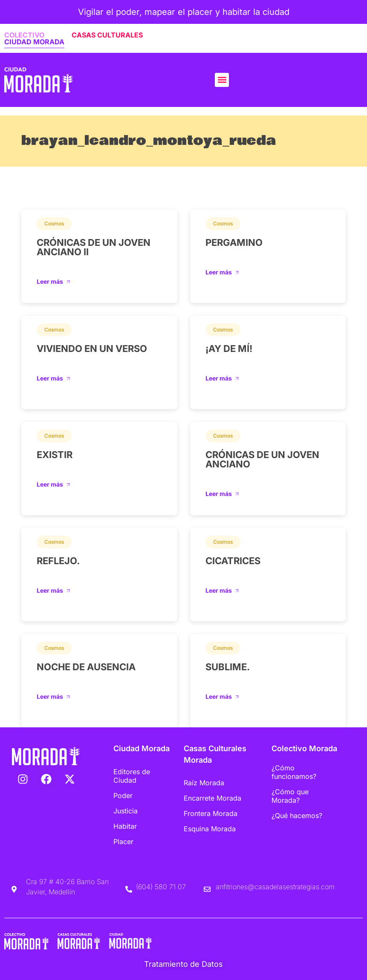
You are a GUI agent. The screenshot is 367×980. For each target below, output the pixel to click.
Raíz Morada (204, 783)
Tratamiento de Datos (183, 964)
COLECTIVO (24, 35)
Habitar (125, 826)
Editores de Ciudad (132, 776)
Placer (123, 842)
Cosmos (54, 223)
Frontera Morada (211, 813)
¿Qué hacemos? (297, 816)
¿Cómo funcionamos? (294, 772)
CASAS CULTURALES (107, 35)
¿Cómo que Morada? (290, 796)
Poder (123, 796)
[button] (222, 80)
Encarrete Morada (212, 798)
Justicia (126, 811)
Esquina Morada (210, 829)
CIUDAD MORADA (34, 42)
